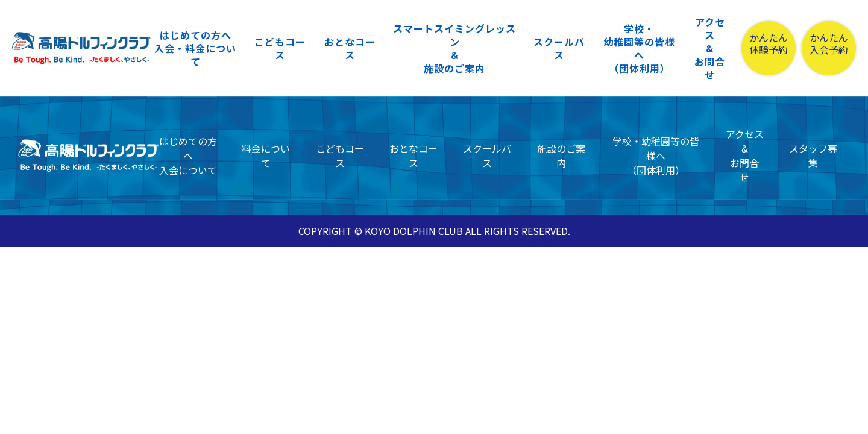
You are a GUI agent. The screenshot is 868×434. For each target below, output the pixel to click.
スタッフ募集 (813, 156)
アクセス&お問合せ (710, 48)
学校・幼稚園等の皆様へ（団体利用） (639, 48)
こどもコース (280, 48)
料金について (266, 156)
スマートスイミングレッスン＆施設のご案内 (454, 48)
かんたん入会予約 (829, 44)
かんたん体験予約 (769, 44)
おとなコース (350, 48)
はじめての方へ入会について (188, 156)
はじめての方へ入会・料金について (195, 48)
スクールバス (559, 48)
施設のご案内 (561, 156)
